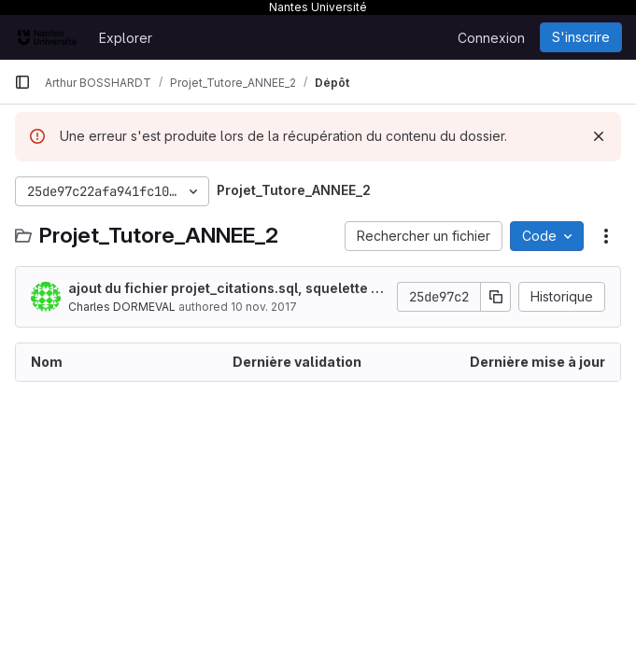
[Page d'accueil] (47, 37)
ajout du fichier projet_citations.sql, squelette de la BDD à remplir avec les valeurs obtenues (228, 289)
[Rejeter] (599, 136)
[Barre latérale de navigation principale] (22, 82)
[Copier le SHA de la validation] (496, 297)
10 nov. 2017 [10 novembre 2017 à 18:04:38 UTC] (264, 307)
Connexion (491, 38)
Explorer (126, 38)
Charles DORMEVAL (122, 307)
